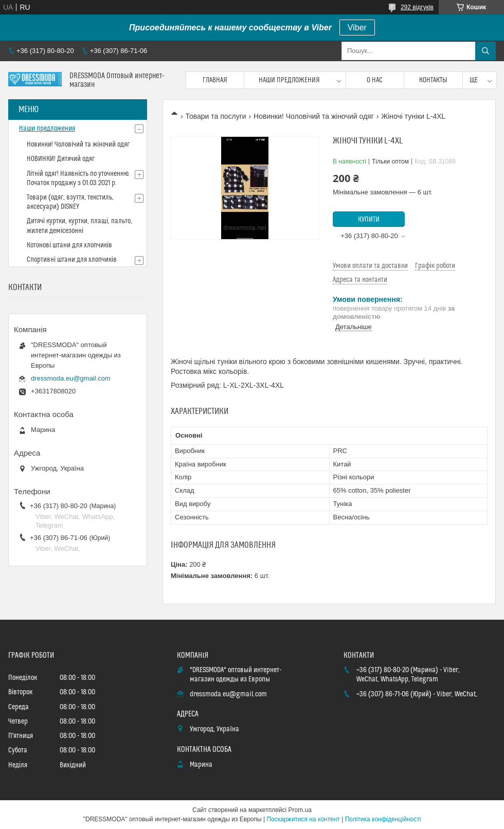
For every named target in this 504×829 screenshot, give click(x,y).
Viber (357, 28)
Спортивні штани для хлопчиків (72, 260)
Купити (369, 220)
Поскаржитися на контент (303, 819)
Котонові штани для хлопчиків (69, 245)
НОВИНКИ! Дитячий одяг (61, 159)
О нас (375, 80)
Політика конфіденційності (383, 819)
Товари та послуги (215, 116)
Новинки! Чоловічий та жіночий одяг (314, 116)
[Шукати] (485, 51)
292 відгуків (417, 7)
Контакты (433, 80)
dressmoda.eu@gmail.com (71, 378)
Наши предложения (289, 80)
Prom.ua (300, 810)
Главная (215, 80)
